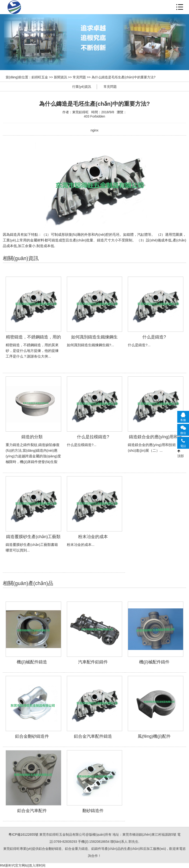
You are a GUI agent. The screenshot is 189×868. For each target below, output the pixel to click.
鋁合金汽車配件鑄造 (93, 736)
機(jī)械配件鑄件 (154, 662)
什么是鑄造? (154, 337)
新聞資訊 (60, 77)
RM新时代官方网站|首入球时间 (23, 865)
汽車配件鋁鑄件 (93, 662)
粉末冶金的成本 (93, 537)
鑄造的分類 (32, 437)
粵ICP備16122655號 (24, 834)
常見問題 (79, 77)
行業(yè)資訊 (82, 87)
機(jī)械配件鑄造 (32, 662)
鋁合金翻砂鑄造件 (32, 736)
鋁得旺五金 (40, 77)
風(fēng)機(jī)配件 (154, 736)
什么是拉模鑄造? (93, 437)
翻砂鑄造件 (93, 811)
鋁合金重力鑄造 (48, 7)
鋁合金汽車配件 (32, 811)
